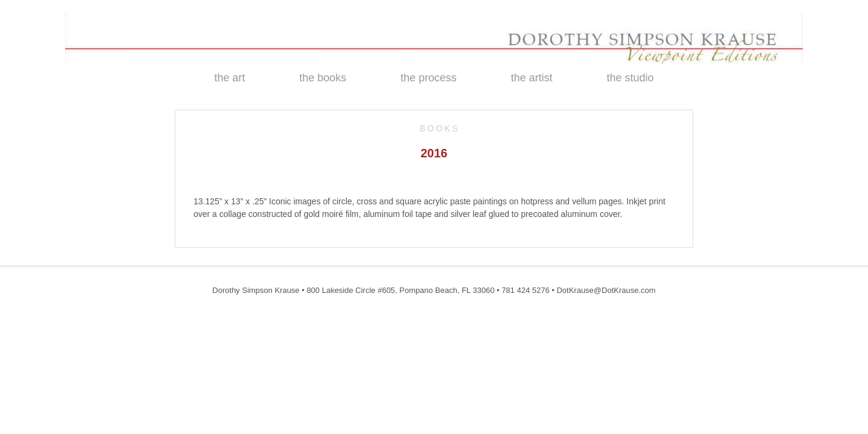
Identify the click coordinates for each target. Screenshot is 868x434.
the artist (532, 78)
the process (428, 78)
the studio (631, 78)
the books (322, 78)
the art (229, 78)
